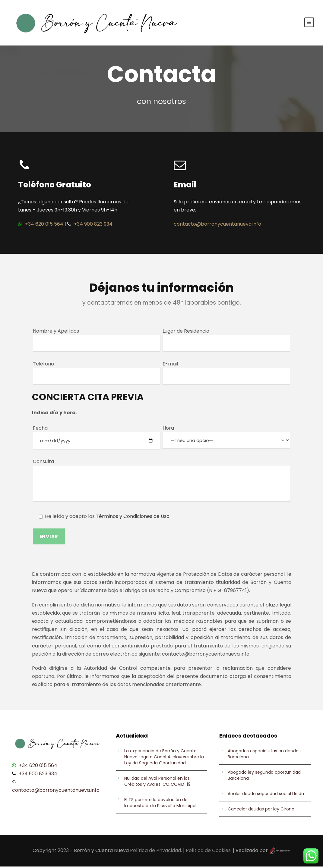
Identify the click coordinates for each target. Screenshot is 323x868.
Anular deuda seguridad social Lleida (266, 795)
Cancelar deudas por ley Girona (261, 810)
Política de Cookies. (209, 852)
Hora (226, 438)
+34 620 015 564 (44, 226)
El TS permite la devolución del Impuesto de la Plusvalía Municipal (160, 804)
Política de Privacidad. (156, 852)
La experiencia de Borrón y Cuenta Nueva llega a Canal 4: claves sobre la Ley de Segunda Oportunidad (164, 758)
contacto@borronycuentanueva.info (217, 226)
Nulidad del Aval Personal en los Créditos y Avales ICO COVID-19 (157, 783)
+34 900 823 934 (93, 226)
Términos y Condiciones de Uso (133, 518)
